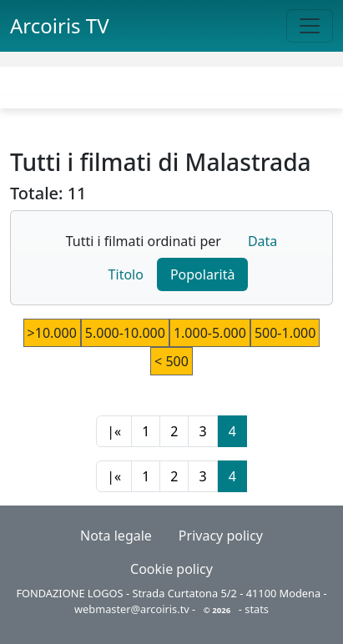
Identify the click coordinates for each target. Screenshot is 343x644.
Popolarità (202, 274)
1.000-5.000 (210, 333)
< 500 (171, 361)
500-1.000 (285, 333)
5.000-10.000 (125, 333)
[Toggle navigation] (310, 26)
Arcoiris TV (60, 25)
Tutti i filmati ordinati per (144, 241)
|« (114, 431)
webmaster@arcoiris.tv (132, 609)
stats (257, 609)
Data (262, 241)
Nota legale (116, 536)
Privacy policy (221, 536)
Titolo (126, 274)
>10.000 (52, 333)
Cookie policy (171, 569)
